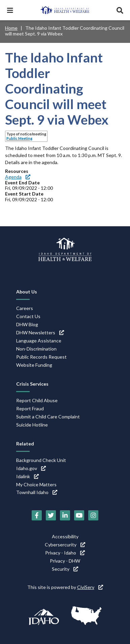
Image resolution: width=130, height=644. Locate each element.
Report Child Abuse (37, 400)
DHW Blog (27, 324)
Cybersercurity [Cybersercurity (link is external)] (65, 545)
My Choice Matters (36, 484)
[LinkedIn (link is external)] (65, 515)
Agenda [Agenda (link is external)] (18, 177)
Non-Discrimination (36, 349)
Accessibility (65, 536)
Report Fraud (30, 408)
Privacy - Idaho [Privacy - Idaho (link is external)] (65, 553)
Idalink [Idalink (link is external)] (27, 476)
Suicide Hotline (32, 425)
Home (11, 28)
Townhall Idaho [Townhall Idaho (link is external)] (37, 492)
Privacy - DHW (65, 561)
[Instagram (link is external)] (93, 515)
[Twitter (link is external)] (51, 515)
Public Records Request (41, 357)
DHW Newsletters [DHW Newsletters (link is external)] (40, 332)
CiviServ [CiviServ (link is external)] (90, 587)
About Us (27, 292)
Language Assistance (39, 341)
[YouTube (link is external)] (79, 515)
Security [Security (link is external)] (65, 569)
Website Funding (34, 365)
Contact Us (28, 316)
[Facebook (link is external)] (37, 515)
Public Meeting (19, 138)
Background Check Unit (41, 460)
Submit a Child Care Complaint (48, 417)
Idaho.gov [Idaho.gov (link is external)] (31, 468)
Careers (25, 308)
